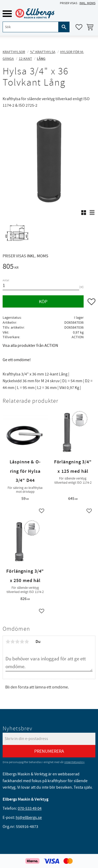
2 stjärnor (13, 642)
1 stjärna (8, 642)
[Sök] (64, 27)
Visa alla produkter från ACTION (30, 346)
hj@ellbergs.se (29, 818)
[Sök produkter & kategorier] (31, 27)
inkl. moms (87, 3)
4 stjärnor (22, 642)
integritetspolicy (74, 762)
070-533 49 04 (30, 808)
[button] (7, 14)
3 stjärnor (17, 642)
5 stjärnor (27, 642)
